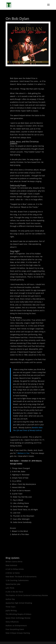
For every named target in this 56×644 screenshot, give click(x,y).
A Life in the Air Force (14, 592)
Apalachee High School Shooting (19, 603)
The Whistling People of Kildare (18, 614)
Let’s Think (10, 588)
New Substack (11, 565)
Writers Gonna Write (14, 562)
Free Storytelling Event (15, 629)
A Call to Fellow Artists (15, 569)
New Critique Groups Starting (18, 633)
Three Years (11, 607)
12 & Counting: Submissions (17, 580)
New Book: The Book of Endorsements (21, 577)
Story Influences (12, 622)
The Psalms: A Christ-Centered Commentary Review (27, 595)
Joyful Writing (11, 610)
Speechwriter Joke (13, 584)
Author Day (10, 599)
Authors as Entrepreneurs (16, 626)
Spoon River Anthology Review (18, 618)
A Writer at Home (13, 573)
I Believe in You (23, 453)
